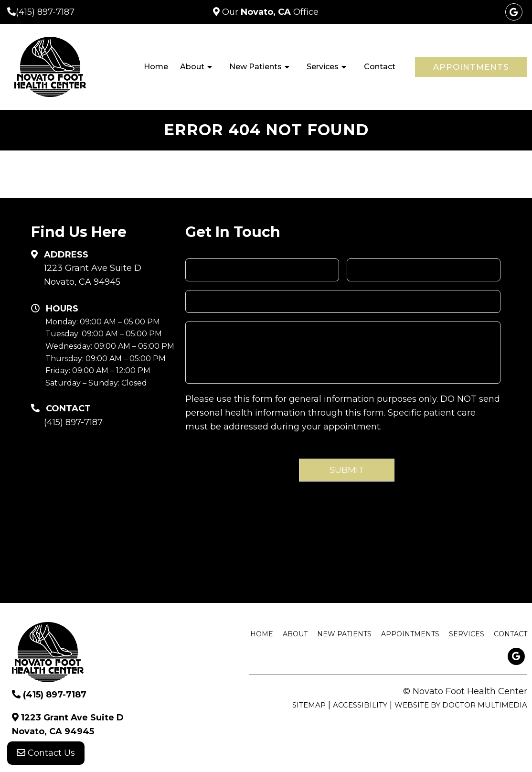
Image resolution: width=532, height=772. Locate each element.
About (192, 67)
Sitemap (309, 705)
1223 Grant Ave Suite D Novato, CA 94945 (93, 275)
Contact (380, 67)
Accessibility (360, 705)
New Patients (255, 67)
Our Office (269, 12)
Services (323, 67)
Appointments (471, 67)
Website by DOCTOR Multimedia (461, 705)
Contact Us (46, 753)
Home (156, 67)
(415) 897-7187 (45, 12)
